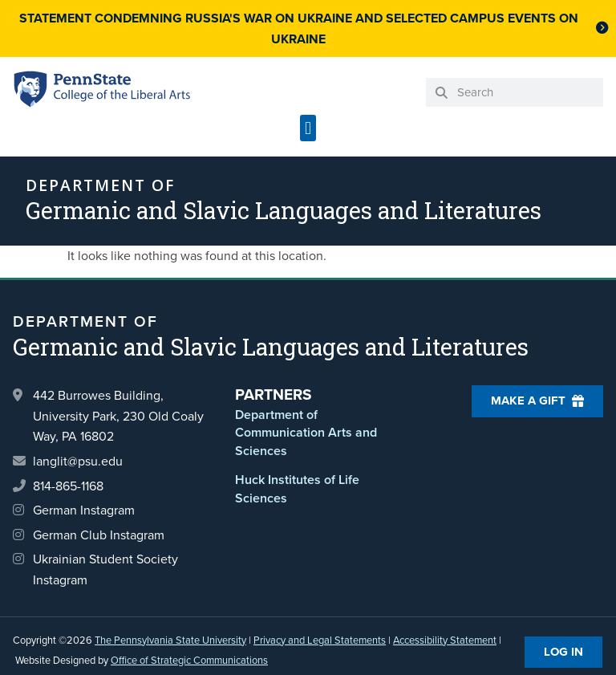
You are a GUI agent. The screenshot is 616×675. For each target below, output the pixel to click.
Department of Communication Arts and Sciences (306, 433)
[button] (308, 128)
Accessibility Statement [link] (445, 640)
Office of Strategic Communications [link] (189, 660)
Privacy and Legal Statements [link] (320, 640)
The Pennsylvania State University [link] (170, 640)
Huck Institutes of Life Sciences (297, 488)
